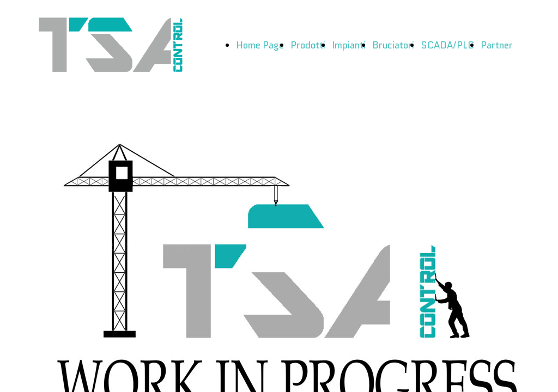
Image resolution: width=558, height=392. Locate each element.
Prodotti (308, 45)
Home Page (260, 45)
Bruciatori (393, 45)
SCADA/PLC (447, 45)
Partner (497, 45)
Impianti (349, 45)
